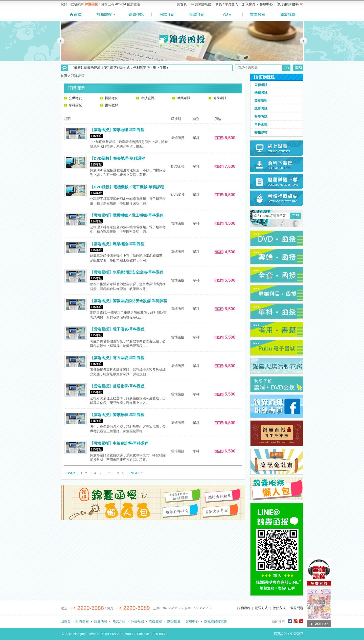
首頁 (64, 76)
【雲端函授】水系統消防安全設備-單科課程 (127, 272)
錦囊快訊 (101, 621)
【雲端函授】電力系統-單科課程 (117, 358)
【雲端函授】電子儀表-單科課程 (117, 329)
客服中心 (266, 4)
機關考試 (111, 98)
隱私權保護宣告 (215, 621)
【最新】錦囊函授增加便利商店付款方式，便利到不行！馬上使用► (120, 68)
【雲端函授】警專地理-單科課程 (117, 130)
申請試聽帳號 (201, 4)
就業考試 (184, 98)
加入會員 (249, 4)
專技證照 (148, 98)
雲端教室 (155, 621)
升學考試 (220, 98)
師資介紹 (137, 621)
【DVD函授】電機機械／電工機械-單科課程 (127, 187)
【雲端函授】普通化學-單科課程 (117, 386)
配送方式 (261, 608)
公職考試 (75, 98)
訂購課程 (82, 621)
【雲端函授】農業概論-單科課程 (117, 244)
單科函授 (75, 105)
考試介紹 (119, 621)
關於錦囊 (174, 621)
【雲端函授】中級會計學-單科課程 (119, 443)
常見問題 (297, 608)
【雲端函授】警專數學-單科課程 (117, 415)
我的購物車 (290, 4)
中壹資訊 (297, 634)
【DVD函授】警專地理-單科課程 (117, 158)
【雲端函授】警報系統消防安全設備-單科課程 (129, 301)
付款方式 (279, 608)
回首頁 (182, 4)
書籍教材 (111, 105)
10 (124, 473)
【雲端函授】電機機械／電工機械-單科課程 (127, 215)
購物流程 (244, 608)
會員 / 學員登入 (227, 4)
